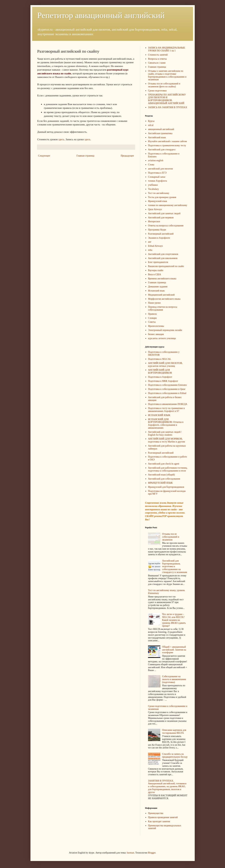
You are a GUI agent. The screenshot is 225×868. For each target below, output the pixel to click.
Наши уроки (154, 303)
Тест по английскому (159, 193)
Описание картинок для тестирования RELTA (174, 732)
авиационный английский (161, 129)
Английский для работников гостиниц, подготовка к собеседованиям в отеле (168, 469)
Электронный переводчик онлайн (165, 330)
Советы (152, 322)
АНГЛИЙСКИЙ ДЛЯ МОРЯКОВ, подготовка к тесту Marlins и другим (166, 440)
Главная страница (85, 156)
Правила (152, 314)
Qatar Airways (155, 209)
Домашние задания (158, 287)
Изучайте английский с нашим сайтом (167, 141)
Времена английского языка (162, 279)
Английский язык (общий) (161, 475)
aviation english (156, 160)
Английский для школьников (163, 258)
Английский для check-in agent (164, 464)
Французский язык (157, 201)
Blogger (152, 853)
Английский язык (157, 137)
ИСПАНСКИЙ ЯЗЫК (159, 415)
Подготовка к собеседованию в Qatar (167, 389)
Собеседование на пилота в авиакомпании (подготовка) (174, 679)
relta (150, 250)
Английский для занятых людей (164, 213)
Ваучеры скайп (156, 270)
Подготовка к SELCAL (160, 359)
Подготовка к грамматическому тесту (167, 145)
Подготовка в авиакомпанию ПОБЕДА (168, 404)
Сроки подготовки (157, 91)
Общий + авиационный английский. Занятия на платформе (174, 650)
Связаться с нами (157, 63)
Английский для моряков (161, 218)
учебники (153, 185)
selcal (151, 125)
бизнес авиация (156, 334)
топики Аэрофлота (157, 181)
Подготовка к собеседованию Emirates (167, 385)
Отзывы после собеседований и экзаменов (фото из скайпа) (164, 85)
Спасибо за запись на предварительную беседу (175, 755)
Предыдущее (127, 156)
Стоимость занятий (158, 55)
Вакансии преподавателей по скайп (166, 266)
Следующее (44, 156)
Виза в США (155, 274)
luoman (131, 853)
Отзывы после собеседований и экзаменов (171, 537)
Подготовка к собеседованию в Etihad (167, 393)
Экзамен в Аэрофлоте (159, 238)
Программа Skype (157, 230)
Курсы (151, 121)
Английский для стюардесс (162, 150)
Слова (151, 165)
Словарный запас (157, 177)
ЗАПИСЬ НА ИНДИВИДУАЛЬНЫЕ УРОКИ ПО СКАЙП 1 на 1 (167, 49)
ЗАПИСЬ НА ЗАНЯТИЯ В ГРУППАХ (168, 107)
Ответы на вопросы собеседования (166, 226)
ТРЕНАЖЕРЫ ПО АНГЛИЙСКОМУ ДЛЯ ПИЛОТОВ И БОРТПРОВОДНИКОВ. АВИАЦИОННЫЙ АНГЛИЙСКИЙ (167, 99)
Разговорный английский (161, 234)
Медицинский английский (161, 295)
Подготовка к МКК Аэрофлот (163, 381)
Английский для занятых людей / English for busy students (165, 433)
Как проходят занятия (159, 821)
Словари (152, 318)
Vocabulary (153, 189)
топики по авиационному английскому (168, 205)
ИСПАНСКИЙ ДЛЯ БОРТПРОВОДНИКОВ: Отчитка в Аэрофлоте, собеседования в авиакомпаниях (166, 424)
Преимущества (156, 813)
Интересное (154, 221)
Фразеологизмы (156, 326)
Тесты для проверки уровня (162, 197)
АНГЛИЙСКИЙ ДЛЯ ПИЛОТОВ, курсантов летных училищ (165, 365)
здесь (61, 139)
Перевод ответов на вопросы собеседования (163, 308)
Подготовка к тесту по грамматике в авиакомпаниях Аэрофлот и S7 (166, 410)
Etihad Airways (155, 246)
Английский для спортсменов (163, 254)
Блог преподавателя (158, 262)
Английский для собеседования (164, 479)
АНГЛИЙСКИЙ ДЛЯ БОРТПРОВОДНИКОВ (160, 371)
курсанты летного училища (162, 338)
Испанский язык (156, 291)
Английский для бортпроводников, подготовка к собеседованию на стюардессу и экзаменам (175, 566)
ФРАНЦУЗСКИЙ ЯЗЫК (160, 483)
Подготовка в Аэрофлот (160, 377)
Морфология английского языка (164, 299)
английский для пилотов (160, 169)
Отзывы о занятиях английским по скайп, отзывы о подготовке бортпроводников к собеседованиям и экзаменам (167, 75)
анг (150, 242)
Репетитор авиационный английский (101, 15)
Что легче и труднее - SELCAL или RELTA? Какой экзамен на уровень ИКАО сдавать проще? (174, 620)
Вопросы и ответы (157, 59)
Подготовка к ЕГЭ (157, 173)
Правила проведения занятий (163, 817)
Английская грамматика (160, 133)
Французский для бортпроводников (166, 487)
